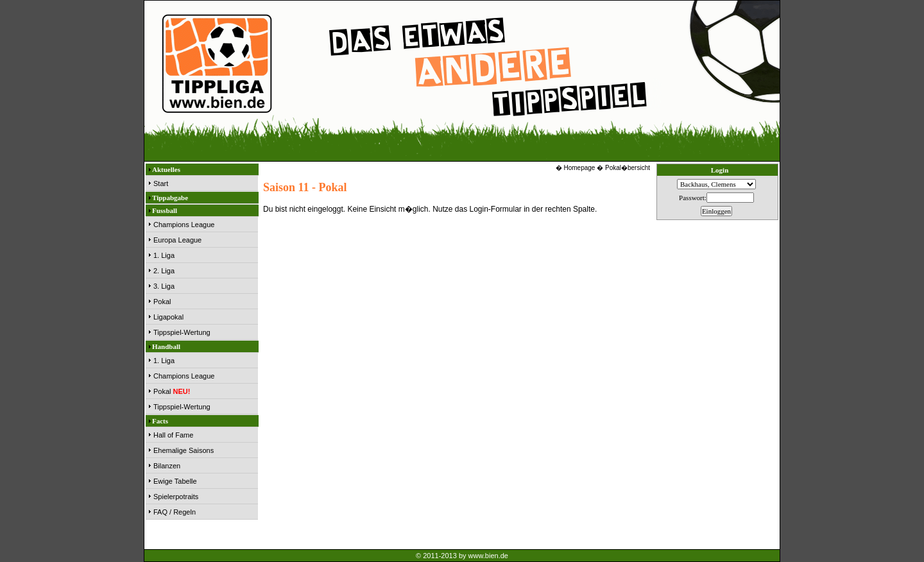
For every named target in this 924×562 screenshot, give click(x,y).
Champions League (184, 225)
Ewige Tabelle (175, 481)
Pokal (162, 302)
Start (161, 183)
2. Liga (164, 271)
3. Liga (164, 286)
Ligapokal (168, 317)
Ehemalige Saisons (184, 450)
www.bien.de (488, 556)
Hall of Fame (173, 435)
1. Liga (164, 255)
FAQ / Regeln (175, 512)
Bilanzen (167, 466)
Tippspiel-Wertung (182, 332)
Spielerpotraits (176, 497)
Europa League (177, 240)
